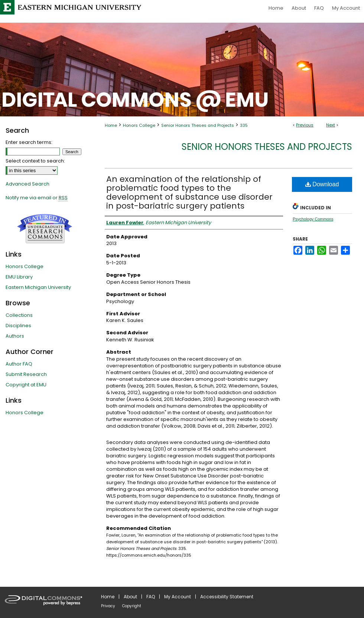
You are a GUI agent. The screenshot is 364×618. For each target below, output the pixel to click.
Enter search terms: (29, 142)
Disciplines (18, 326)
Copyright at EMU (26, 385)
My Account (178, 597)
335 (244, 125)
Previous (305, 125)
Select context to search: (35, 161)
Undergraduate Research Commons (45, 229)
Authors (15, 336)
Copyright (132, 606)
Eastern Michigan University (38, 287)
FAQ (151, 597)
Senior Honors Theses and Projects (198, 125)
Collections (19, 315)
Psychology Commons (313, 219)
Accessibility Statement (227, 597)
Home (111, 125)
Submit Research (26, 374)
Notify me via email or (37, 198)
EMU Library (19, 277)
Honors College (139, 125)
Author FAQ (19, 364)
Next (331, 125)
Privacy (108, 606)
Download (322, 184)
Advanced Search (27, 184)
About (130, 597)
